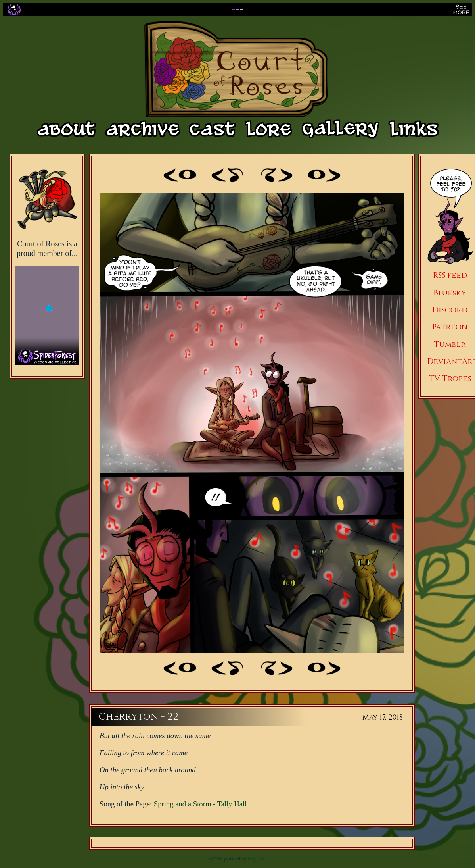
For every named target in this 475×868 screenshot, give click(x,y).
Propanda (256, 859)
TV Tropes (450, 378)
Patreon (450, 327)
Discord (450, 310)
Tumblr (450, 344)
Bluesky (450, 293)
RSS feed (450, 275)
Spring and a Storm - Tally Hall (200, 804)
